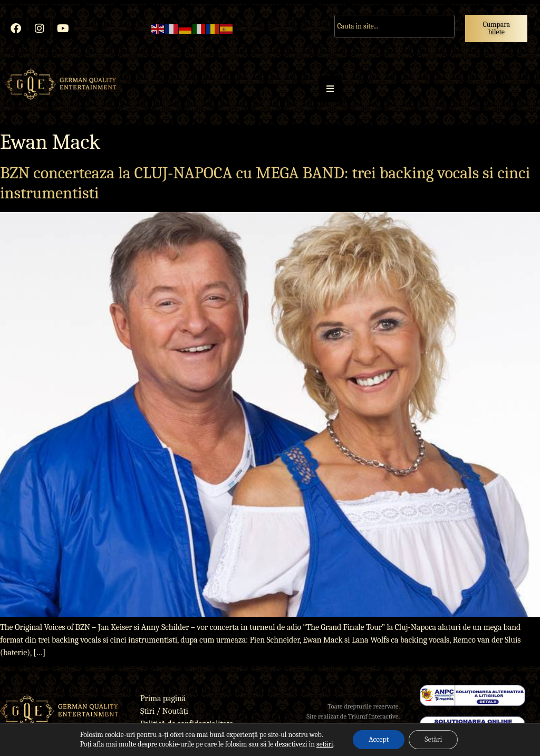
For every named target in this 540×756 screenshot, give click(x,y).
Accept (379, 739)
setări (325, 744)
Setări (433, 739)
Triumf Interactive (373, 716)
